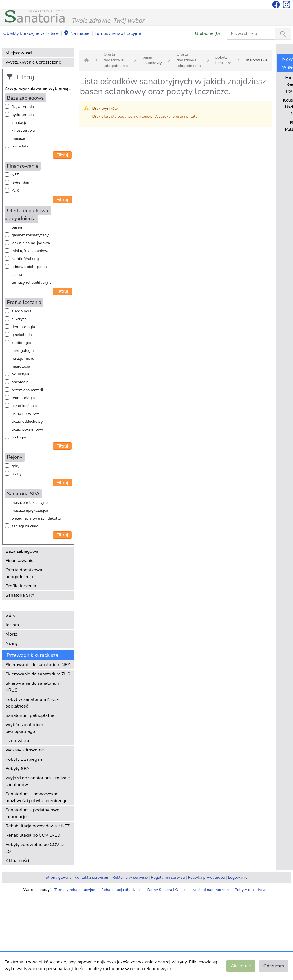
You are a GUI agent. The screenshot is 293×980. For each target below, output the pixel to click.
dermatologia (23, 327)
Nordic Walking (25, 259)
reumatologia (23, 398)
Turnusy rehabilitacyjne (118, 33)
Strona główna (59, 877)
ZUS (15, 191)
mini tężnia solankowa (31, 251)
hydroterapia (23, 115)
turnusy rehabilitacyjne (32, 282)
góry (16, 466)
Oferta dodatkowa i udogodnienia (25, 573)
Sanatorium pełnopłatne (30, 715)
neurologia (21, 366)
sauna (17, 275)
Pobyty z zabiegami (25, 759)
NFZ (15, 175)
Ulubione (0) (208, 33)
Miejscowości (19, 53)
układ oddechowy (27, 421)
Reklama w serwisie (130, 877)
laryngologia (23, 351)
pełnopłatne (22, 183)
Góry (11, 616)
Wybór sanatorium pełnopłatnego (25, 728)
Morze (12, 634)
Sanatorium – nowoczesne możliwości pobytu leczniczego (37, 797)
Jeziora (12, 625)
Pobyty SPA (18, 769)
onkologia (20, 382)
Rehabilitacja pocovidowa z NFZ (38, 826)
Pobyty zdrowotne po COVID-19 (36, 848)
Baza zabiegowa (22, 551)
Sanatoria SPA (20, 595)
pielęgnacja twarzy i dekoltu (36, 518)
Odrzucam (274, 966)
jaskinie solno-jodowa (31, 243)
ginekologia (22, 335)
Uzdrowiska (17, 741)
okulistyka (20, 374)
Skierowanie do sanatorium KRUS (33, 687)
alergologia (22, 311)
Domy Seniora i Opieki (167, 890)
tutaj (194, 116)
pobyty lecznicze (223, 60)
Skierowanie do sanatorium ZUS (38, 674)
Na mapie (76, 34)
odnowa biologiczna (29, 267)
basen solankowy (152, 60)
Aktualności (17, 861)
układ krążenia (24, 406)
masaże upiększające (30, 510)
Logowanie (238, 877)
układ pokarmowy (27, 429)
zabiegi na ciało (25, 526)
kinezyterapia (23, 130)
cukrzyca (19, 319)
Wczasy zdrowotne (25, 750)
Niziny (12, 643)
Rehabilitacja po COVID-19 (33, 835)
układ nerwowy (25, 414)
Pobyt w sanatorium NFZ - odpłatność (32, 703)
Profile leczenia (21, 586)
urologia (19, 437)
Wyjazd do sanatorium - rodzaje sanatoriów (38, 781)
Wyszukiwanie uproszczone (33, 62)
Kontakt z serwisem (92, 877)
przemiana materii (27, 390)
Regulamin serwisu (168, 877)
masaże (18, 138)
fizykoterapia (23, 107)
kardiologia (21, 343)
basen (17, 227)
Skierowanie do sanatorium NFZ (38, 665)
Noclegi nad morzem (211, 890)
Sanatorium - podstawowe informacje (33, 813)
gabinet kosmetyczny (30, 235)
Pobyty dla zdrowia (252, 890)
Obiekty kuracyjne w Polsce (31, 33)
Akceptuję (241, 966)
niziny (17, 474)
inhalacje (19, 123)
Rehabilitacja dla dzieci (121, 890)
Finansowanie (20, 561)
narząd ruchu (23, 358)
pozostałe (20, 146)
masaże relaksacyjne (30, 503)
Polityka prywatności (207, 877)
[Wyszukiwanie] (283, 34)
